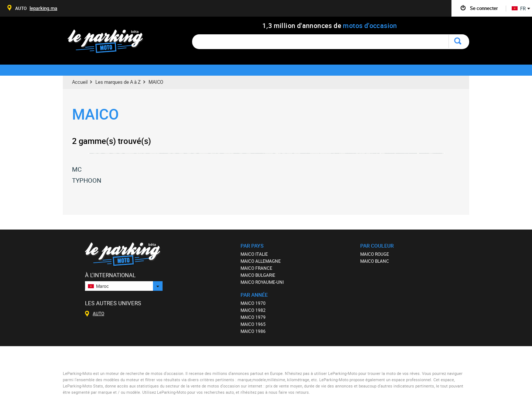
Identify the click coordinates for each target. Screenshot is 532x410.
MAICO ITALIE (254, 254)
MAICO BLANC (375, 261)
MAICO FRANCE (256, 268)
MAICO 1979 (253, 317)
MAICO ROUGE (375, 254)
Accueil (80, 82)
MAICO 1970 (253, 303)
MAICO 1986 (253, 331)
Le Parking (110, 43)
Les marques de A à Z (118, 82)
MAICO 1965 (253, 324)
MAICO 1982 (253, 310)
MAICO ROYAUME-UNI (262, 282)
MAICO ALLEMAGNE (261, 261)
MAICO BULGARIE (258, 275)
